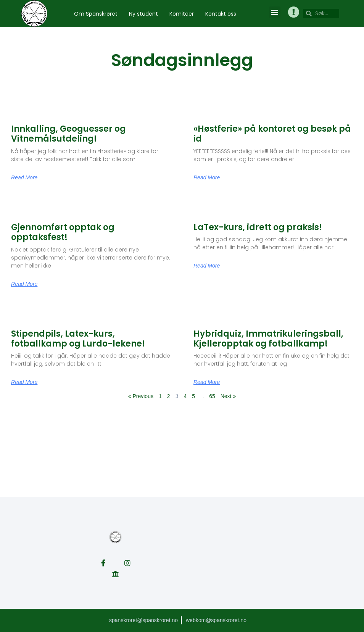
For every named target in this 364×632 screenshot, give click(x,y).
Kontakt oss (221, 14)
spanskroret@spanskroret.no (143, 620)
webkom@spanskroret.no (216, 620)
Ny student (143, 14)
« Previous (141, 396)
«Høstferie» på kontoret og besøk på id (272, 134)
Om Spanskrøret (96, 14)
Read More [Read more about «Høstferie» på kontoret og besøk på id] (207, 177)
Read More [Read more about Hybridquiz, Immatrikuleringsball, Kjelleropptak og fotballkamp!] (207, 382)
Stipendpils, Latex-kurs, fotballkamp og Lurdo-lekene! (78, 339)
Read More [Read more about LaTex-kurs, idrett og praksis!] (207, 266)
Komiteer (182, 14)
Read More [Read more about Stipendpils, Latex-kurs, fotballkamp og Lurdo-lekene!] (24, 382)
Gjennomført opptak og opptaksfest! (63, 232)
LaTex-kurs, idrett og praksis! (258, 227)
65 (212, 396)
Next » (228, 396)
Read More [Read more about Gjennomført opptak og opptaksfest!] (24, 284)
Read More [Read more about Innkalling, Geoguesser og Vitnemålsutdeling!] (24, 177)
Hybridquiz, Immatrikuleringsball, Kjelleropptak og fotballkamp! (268, 339)
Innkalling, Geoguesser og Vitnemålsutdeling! (68, 134)
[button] (275, 12)
